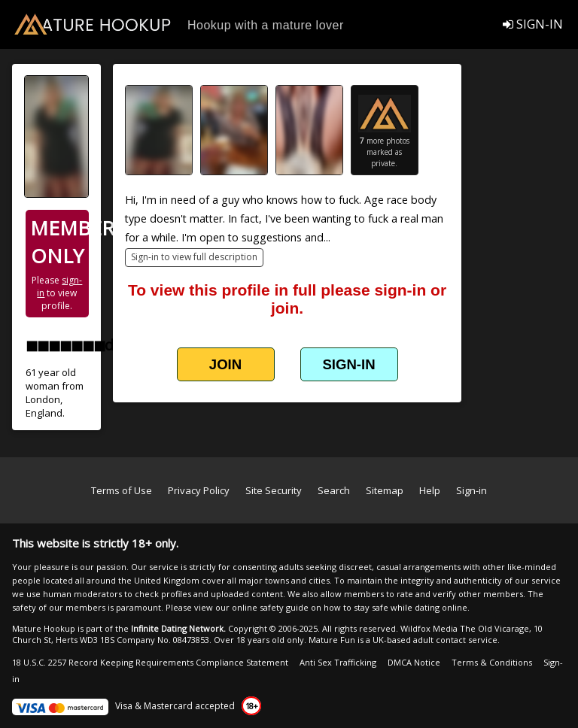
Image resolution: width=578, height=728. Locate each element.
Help (430, 490)
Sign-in (472, 490)
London (43, 399)
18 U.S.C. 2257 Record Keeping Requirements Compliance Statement (150, 662)
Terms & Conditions (492, 662)
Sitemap (385, 490)
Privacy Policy (199, 490)
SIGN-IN (533, 24)
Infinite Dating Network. (178, 628)
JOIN (225, 364)
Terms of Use (122, 490)
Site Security (274, 490)
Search (334, 490)
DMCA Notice (414, 662)
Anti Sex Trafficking (338, 662)
